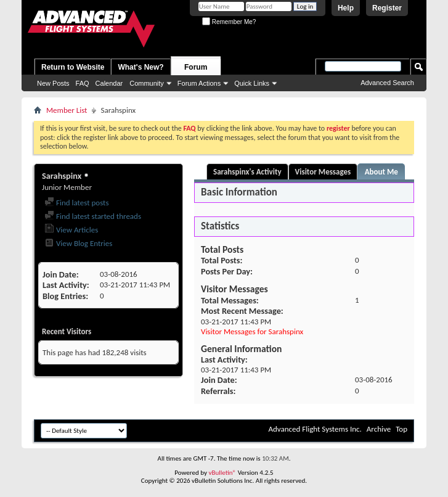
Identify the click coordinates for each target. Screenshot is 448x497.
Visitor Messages (323, 172)
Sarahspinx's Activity (247, 172)
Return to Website (73, 67)
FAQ (83, 83)
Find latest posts (77, 203)
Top (401, 429)
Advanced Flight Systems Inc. (315, 429)
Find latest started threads (93, 216)
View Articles (71, 230)
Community (147, 83)
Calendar (109, 83)
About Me (381, 172)
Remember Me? (229, 22)
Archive (379, 429)
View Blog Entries (78, 243)
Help (346, 8)
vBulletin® (222, 473)
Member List (67, 110)
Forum (196, 67)
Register (387, 8)
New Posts (53, 83)
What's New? (141, 67)
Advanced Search (387, 83)
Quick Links (252, 83)
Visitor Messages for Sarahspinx (252, 331)
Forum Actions (199, 83)
